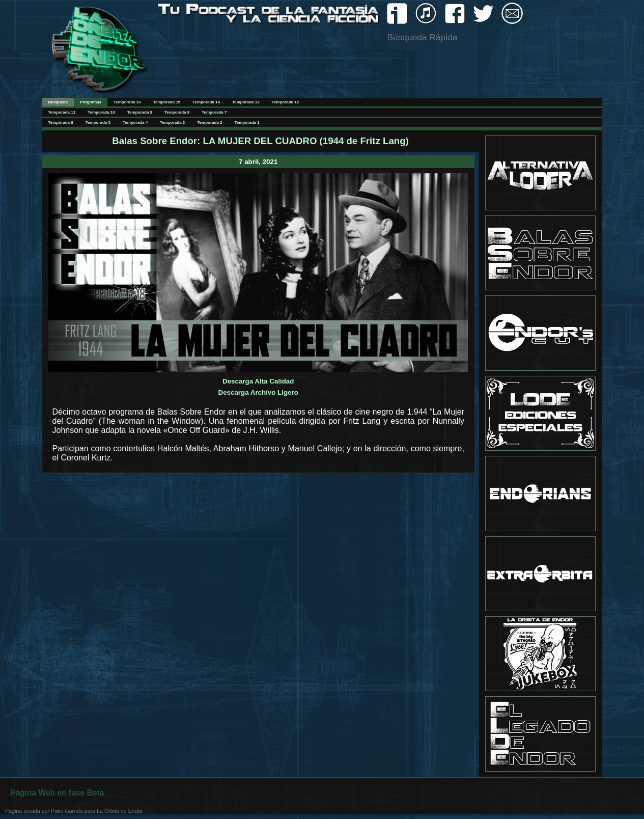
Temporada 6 (61, 122)
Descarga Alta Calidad (258, 381)
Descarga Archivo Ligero (258, 392)
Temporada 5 (98, 122)
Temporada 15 (167, 102)
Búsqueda (58, 102)
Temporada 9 (140, 112)
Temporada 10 (101, 112)
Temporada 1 (247, 122)
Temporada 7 (214, 112)
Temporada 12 (286, 102)
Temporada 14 (206, 102)
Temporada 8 (177, 112)
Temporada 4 (135, 122)
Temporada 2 (209, 122)
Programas (91, 102)
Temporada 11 (62, 112)
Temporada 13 (246, 102)
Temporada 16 (127, 102)
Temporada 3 (172, 122)
